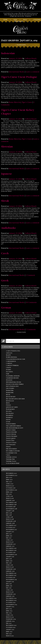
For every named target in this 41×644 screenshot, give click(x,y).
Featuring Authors (13, 376)
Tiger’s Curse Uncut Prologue (19, 77)
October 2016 (11, 552)
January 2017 (10, 546)
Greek (5, 281)
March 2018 (10, 519)
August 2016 (10, 557)
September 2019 (11, 490)
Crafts (8, 367)
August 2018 (10, 511)
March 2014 (10, 617)
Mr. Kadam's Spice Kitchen (15, 399)
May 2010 (9, 634)
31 (17, 59)
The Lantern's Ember (13, 426)
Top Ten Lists (11, 444)
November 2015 (11, 575)
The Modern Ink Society (15, 428)
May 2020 (9, 482)
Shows (8, 420)
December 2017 (11, 525)
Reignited (10, 415)
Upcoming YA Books (13, 451)
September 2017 (11, 529)
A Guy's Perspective (13, 351)
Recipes (9, 411)
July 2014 (9, 609)
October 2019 (11, 488)
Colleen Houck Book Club (16, 359)
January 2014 (10, 621)
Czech (5, 253)
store (8, 422)
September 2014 (11, 604)
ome (5, 20)
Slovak (5, 201)
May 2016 (9, 563)
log (25, 20)
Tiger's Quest (11, 438)
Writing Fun (10, 459)
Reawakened (10, 409)
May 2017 (9, 538)
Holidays (9, 380)
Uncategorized (11, 449)
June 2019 (9, 492)
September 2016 (11, 554)
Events (8, 370)
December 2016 (11, 548)
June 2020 (9, 479)
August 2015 (10, 582)
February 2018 (11, 521)
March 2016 (10, 567)
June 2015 (9, 586)
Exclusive (9, 372)
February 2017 (11, 544)
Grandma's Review (12, 378)
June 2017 (9, 536)
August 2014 (10, 607)
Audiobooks (8, 228)
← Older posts (20, 332)
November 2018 (11, 504)
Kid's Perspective (12, 386)
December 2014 (11, 598)
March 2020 (10, 486)
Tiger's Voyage (11, 442)
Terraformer (11, 424)
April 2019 (9, 496)
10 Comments (31, 302)
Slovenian (7, 147)
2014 (20, 59)
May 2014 (9, 613)
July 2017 (9, 534)
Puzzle (8, 405)
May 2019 (9, 494)
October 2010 (11, 627)
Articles (9, 353)
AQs (15, 20)
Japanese (7, 174)
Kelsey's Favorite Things (15, 384)
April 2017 (9, 540)
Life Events (10, 388)
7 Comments (31, 330)
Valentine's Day (12, 453)
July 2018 (9, 513)
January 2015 (10, 596)
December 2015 (11, 573)
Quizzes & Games (12, 407)
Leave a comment (33, 72)
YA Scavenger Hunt (13, 463)
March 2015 (10, 592)
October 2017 (11, 527)
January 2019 (10, 500)
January (12, 59)
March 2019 (10, 498)
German (6, 308)
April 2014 (9, 615)
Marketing (10, 390)
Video (8, 455)
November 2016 (11, 550)
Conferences (11, 361)
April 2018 (9, 517)
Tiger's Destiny (11, 432)
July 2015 (9, 584)
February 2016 (11, 569)
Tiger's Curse (27, 102)
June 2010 (9, 632)
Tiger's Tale (10, 440)
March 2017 (10, 542)
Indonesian (8, 53)
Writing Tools (11, 461)
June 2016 (9, 561)
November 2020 (11, 473)
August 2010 (10, 629)
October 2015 (11, 577)
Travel (8, 447)
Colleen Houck (31, 59)
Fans (8, 374)
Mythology (10, 401)
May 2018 (9, 515)
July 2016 (9, 559)
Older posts (20, 45)
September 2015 (11, 579)
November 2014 (11, 600)
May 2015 (9, 588)
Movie (8, 395)
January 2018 (10, 523)
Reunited (9, 417)
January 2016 (10, 571)
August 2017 (10, 532)
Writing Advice (11, 457)
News (8, 403)
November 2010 (11, 625)
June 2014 (9, 611)
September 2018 (11, 509)
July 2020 (9, 477)
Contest (9, 363)
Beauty (8, 355)
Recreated (10, 413)
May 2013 (9, 623)
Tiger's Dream (11, 434)
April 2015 (9, 590)
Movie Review (11, 397)
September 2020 (12, 475)
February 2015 (11, 594)
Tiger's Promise (12, 436)
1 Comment (30, 275)
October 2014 (11, 602)
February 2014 (11, 619)
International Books (17, 72)
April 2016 (9, 565)
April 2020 (10, 484)
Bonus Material (15, 102)
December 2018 (11, 502)
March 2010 (10, 636)
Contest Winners (12, 365)
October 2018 (11, 507)
